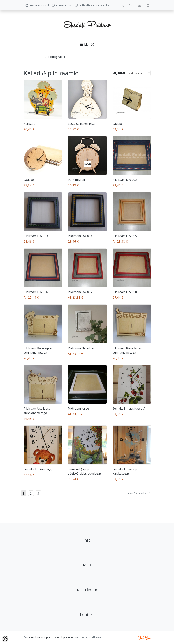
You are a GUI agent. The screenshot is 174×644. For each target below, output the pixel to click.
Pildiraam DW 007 (80, 292)
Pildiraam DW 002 (125, 180)
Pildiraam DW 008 (125, 292)
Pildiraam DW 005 (125, 236)
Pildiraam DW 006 (36, 292)
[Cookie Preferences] (5, 639)
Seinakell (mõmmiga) (38, 469)
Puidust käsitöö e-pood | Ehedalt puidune (50, 637)
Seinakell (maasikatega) (129, 409)
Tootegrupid (54, 57)
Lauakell (118, 124)
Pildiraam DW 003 (36, 236)
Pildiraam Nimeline (81, 348)
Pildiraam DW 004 (80, 236)
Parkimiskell (76, 180)
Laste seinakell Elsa (81, 124)
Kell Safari (30, 124)
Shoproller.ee (144, 638)
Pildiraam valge (78, 409)
